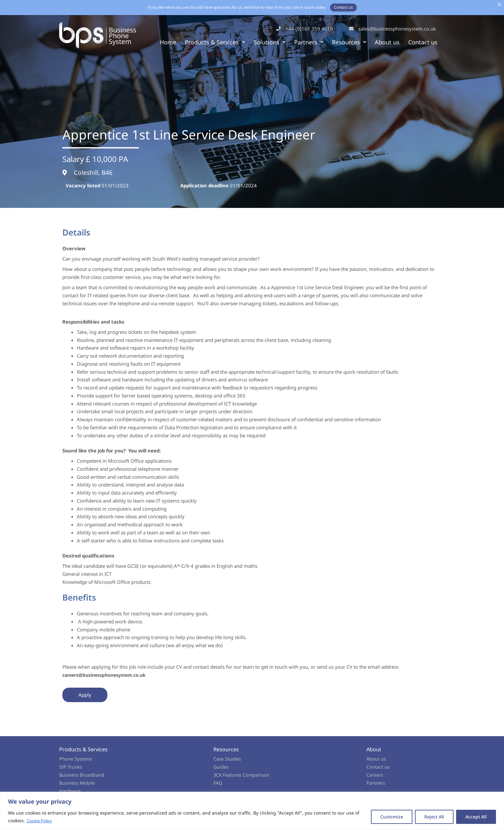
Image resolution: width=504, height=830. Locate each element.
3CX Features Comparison (242, 775)
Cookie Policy (40, 821)
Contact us (423, 42)
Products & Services (215, 42)
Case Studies (227, 759)
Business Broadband (82, 775)
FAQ (218, 783)
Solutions (270, 42)
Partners (309, 42)
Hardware (70, 791)
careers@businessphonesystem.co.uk (108, 675)
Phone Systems (76, 759)
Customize (392, 817)
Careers (375, 775)
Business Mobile (77, 783)
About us (387, 42)
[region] (252, 811)
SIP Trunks (71, 767)
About (374, 749)
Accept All (476, 817)
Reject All (434, 817)
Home (168, 42)
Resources (349, 42)
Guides (221, 767)
